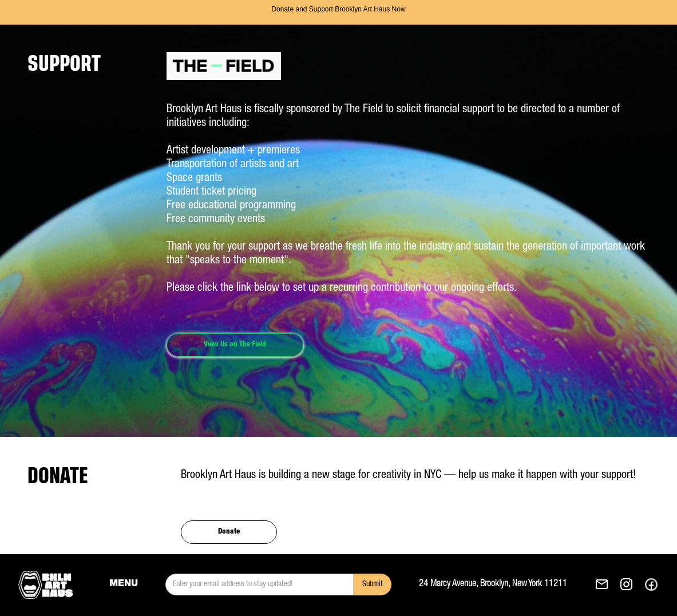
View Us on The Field (235, 345)
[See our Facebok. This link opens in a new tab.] (651, 585)
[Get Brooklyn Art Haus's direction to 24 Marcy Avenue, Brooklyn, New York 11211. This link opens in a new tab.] (507, 585)
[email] (260, 585)
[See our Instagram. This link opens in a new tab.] (626, 585)
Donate (229, 532)
